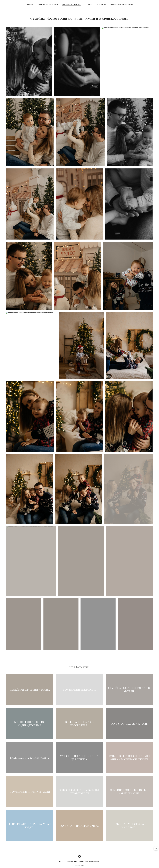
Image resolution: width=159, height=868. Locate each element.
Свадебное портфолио (48, 4)
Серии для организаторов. (122, 4)
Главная (30, 4)
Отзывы (89, 4)
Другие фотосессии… (72, 4)
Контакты (101, 4)
